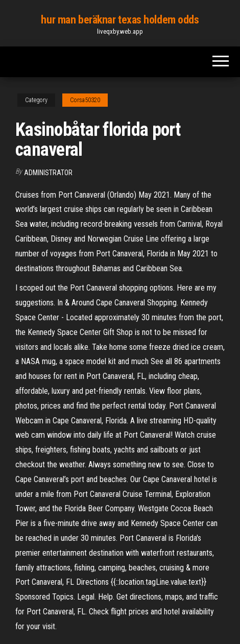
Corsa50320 (85, 100)
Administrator (48, 173)
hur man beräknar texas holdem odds (120, 20)
